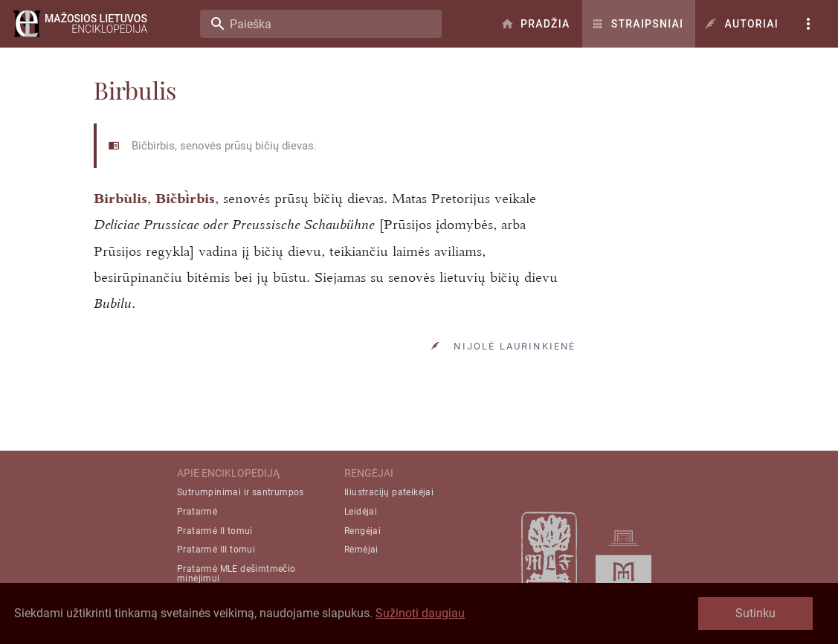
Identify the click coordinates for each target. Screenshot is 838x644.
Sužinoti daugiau (420, 613)
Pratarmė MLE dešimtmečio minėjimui (236, 574)
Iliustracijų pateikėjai (389, 492)
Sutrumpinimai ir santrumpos (241, 492)
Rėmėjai (361, 550)
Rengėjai (362, 531)
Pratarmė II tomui (215, 531)
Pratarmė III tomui (216, 550)
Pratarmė (197, 512)
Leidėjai (361, 512)
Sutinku (755, 613)
